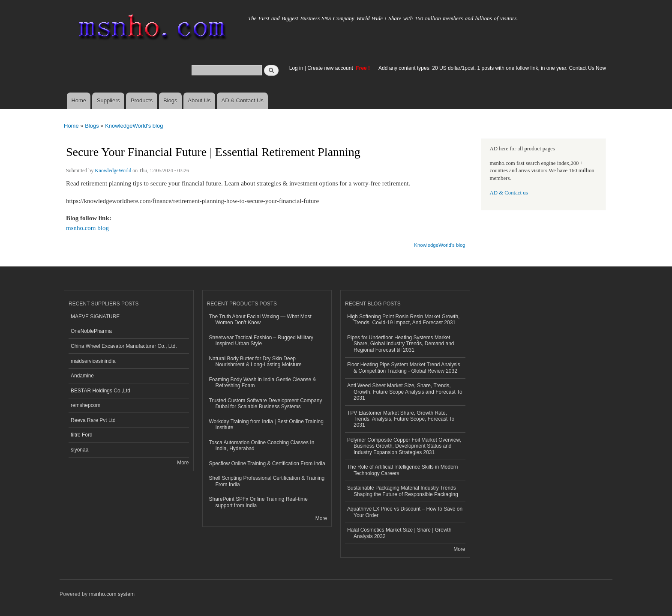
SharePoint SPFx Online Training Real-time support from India (258, 502)
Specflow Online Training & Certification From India (267, 463)
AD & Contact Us (243, 100)
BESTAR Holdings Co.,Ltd (100, 391)
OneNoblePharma (91, 331)
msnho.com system (112, 594)
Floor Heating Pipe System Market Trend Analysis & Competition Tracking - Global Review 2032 (404, 368)
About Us (199, 100)
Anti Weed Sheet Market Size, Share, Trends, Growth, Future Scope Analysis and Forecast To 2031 (405, 392)
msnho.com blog (87, 228)
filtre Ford (82, 435)
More (183, 463)
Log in (296, 68)
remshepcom (85, 405)
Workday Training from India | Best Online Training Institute (266, 425)
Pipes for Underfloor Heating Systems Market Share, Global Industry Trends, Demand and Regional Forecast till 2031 (401, 344)
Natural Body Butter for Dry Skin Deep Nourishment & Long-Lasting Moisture (255, 362)
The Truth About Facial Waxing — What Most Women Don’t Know (260, 320)
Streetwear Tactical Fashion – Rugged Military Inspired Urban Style (261, 341)
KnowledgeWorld (113, 170)
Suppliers (108, 100)
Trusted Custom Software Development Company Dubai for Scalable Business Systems (266, 404)
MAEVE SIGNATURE (95, 317)
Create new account (331, 68)
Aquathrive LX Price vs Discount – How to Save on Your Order (405, 512)
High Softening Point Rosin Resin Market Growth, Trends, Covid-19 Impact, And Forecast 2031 (403, 320)
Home (79, 100)
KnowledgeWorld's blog (134, 126)
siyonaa (79, 450)
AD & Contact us (509, 193)
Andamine (82, 376)
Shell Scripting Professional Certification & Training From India (267, 481)
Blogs (170, 100)
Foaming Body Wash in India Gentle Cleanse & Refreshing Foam (263, 383)
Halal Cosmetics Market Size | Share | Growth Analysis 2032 (399, 533)
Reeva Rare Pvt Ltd (93, 420)
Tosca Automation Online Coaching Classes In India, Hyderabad (262, 446)
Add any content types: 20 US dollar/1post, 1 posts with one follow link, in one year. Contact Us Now (492, 68)
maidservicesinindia (93, 361)
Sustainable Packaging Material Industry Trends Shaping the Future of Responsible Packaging (403, 491)
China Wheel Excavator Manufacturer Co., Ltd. (124, 346)
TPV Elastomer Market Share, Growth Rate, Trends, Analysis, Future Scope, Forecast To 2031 (401, 419)
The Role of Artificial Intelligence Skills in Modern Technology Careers (402, 470)
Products (142, 100)
